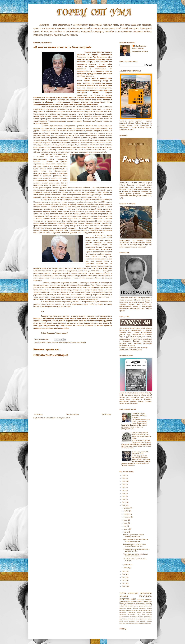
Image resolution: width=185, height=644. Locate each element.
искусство (55, 343)
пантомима (134, 617)
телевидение (124, 604)
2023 (124, 484)
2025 (124, 478)
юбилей (84, 343)
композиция (131, 612)
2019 (124, 496)
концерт (148, 599)
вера (150, 610)
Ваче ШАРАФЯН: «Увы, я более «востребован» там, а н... (135, 545)
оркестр (131, 606)
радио (139, 612)
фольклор (123, 608)
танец (127, 623)
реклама (149, 621)
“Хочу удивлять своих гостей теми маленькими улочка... (135, 555)
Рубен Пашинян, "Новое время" (54, 333)
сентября (127, 517)
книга (143, 615)
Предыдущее (106, 414)
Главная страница (72, 414)
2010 (124, 586)
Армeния (43, 343)
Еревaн (49, 343)
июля (126, 520)
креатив (149, 615)
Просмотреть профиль (140, 51)
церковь (149, 612)
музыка (124, 596)
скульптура (123, 610)
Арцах (129, 608)
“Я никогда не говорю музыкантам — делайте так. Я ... (137, 550)
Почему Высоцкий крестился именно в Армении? (139, 415)
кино (133, 599)
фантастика (148, 617)
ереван (140, 599)
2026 (124, 475)
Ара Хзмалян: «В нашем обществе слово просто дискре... (136, 540)
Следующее (38, 414)
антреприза (140, 610)
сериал (149, 608)
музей (150, 606)
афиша (150, 619)
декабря (127, 508)
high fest (127, 602)
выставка (137, 604)
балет (146, 610)
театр (79, 343)
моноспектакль (124, 617)
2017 (124, 502)
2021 (124, 490)
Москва (135, 608)
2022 (124, 487)
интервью (123, 612)
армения (133, 593)
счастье (141, 617)
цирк (144, 623)
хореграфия (139, 623)
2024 (124, 481)
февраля (127, 565)
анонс (145, 619)
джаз (122, 601)
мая (125, 526)
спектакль (122, 623)
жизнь (137, 621)
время (121, 621)
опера (131, 604)
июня (126, 523)
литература (147, 602)
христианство (132, 610)
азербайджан (139, 619)
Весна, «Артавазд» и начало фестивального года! (134, 536)
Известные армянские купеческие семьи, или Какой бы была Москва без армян (142, 436)
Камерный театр (64, 343)
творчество (132, 623)
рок (144, 612)
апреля (126, 529)
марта (126, 532)
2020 (124, 493)
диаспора (132, 621)
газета (126, 621)
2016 (124, 505)
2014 (124, 574)
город (138, 615)
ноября (126, 511)
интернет (143, 621)
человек (148, 623)
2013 (124, 577)
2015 (124, 571)
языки (133, 619)
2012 (124, 580)
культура (73, 343)
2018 (124, 499)
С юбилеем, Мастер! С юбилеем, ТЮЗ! (140, 453)
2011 (124, 583)
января (126, 568)
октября (127, 514)
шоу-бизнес (123, 619)
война (136, 606)
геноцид (149, 604)
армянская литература (127, 615)
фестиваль (145, 596)
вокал (143, 604)
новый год (123, 606)
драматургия (143, 606)
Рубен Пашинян (140, 46)
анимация (142, 608)
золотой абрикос (137, 602)
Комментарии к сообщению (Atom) (58, 418)
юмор (129, 619)
